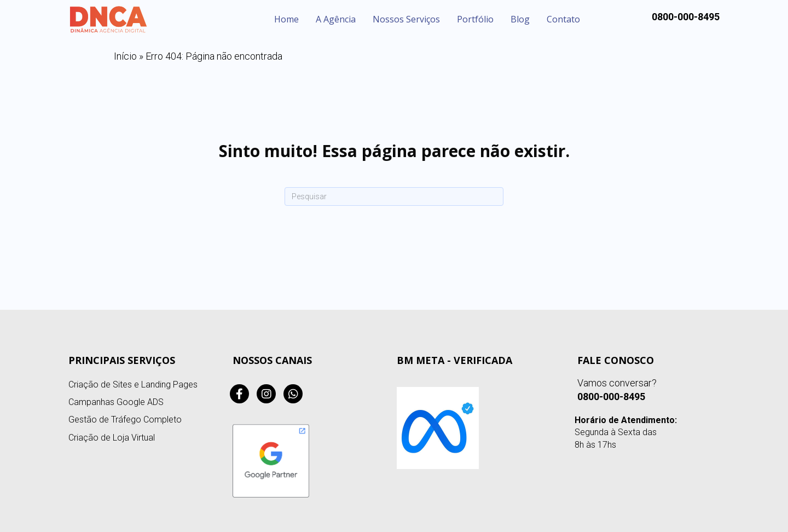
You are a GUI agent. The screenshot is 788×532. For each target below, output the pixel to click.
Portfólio (475, 19)
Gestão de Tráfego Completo (125, 420)
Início (125, 56)
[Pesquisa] (394, 196)
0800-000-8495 (611, 397)
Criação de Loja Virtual (112, 438)
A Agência (336, 19)
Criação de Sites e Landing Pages (133, 384)
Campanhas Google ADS (116, 402)
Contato (563, 19)
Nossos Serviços (406, 19)
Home (286, 19)
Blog (520, 19)
